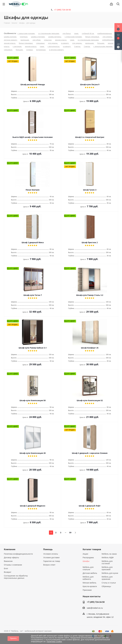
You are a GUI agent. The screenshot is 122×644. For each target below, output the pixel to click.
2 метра (87, 46)
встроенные (41, 50)
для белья (67, 33)
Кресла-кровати (90, 586)
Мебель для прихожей (107, 568)
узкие (76, 33)
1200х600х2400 (108, 40)
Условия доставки (51, 557)
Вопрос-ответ (49, 565)
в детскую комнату (57, 50)
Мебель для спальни (88, 568)
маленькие (25, 40)
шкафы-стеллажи (38, 37)
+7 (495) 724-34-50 (62, 10)
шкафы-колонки (10, 37)
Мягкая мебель (90, 583)
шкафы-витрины (55, 37)
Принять (13, 638)
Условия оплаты (51, 554)
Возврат (8, 572)
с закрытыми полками (26, 33)
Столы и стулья (109, 583)
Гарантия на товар (52, 561)
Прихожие (87, 590)
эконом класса (61, 40)
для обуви (37, 40)
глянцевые (41, 43)
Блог (6, 568)
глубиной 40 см (88, 33)
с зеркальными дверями (103, 46)
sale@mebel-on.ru (95, 608)
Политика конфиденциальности (18, 554)
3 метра (78, 46)
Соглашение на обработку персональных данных (16, 577)
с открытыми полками (73, 37)
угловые (30, 50)
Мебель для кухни (110, 573)
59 (70, 533)
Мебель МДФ (108, 557)
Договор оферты (11, 557)
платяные (24, 37)
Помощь (48, 549)
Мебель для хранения (107, 578)
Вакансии (8, 561)
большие (101, 43)
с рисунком (17, 46)
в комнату (65, 43)
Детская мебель (90, 573)
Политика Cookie (54, 641)
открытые (48, 40)
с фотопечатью (54, 46)
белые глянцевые (92, 37)
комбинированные (105, 33)
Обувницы (106, 586)
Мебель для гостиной (107, 562)
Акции (85, 554)
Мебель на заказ (109, 554)
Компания (10, 549)
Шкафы (86, 561)
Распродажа (88, 557)
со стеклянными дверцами (49, 33)
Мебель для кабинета (88, 578)
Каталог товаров (92, 549)
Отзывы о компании (13, 565)
